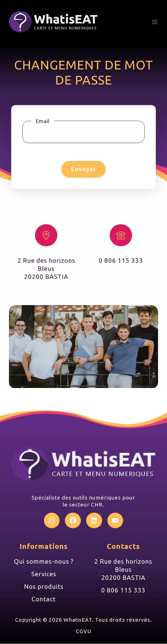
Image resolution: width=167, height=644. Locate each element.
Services (44, 574)
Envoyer (83, 169)
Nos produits (44, 587)
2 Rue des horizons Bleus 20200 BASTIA (123, 570)
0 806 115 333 (123, 590)
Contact (44, 599)
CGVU (84, 631)
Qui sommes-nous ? (44, 562)
